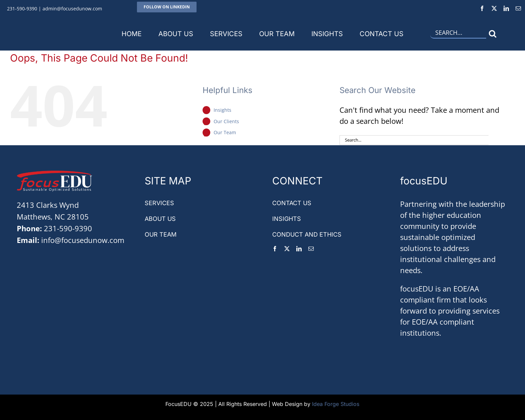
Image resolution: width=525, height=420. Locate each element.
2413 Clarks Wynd (48, 205)
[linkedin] (506, 8)
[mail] (518, 8)
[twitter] (494, 8)
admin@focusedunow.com (72, 9)
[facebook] (482, 8)
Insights (222, 110)
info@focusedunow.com (83, 240)
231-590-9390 (22, 9)
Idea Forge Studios (336, 404)
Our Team (225, 132)
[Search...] (458, 34)
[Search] (493, 34)
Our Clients (226, 121)
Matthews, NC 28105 (53, 217)
